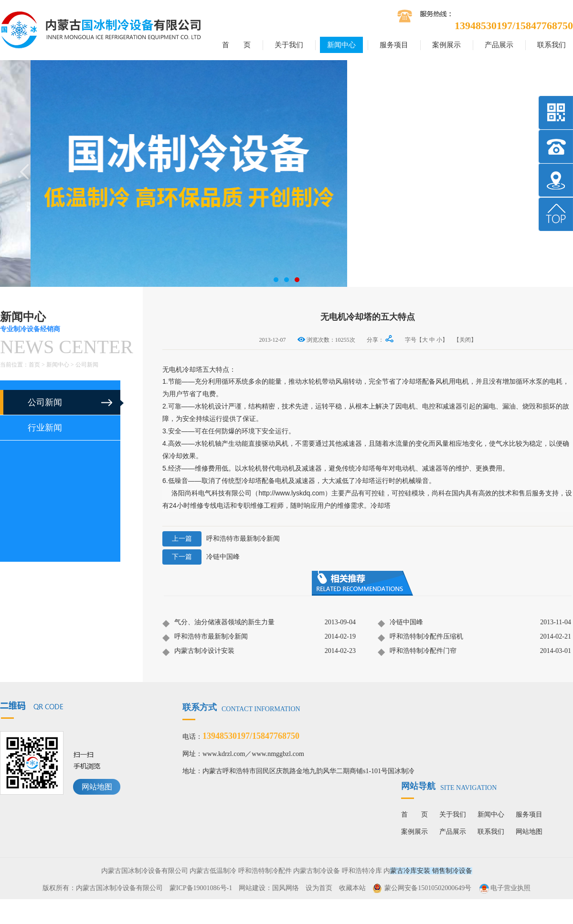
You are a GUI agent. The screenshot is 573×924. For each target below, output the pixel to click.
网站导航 (449, 786)
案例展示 (446, 45)
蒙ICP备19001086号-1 (201, 888)
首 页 (236, 45)
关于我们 (289, 45)
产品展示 (499, 45)
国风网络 (286, 888)
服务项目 (394, 45)
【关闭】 (465, 340)
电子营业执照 (504, 888)
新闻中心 (341, 45)
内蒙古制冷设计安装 (198, 651)
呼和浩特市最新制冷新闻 (221, 539)
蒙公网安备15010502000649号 (428, 888)
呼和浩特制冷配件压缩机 (420, 637)
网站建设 (252, 888)
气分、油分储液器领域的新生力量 (218, 623)
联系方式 (241, 707)
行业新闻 (45, 428)
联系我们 (552, 45)
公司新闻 (87, 365)
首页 (34, 365)
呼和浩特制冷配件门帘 (417, 651)
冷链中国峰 (201, 557)
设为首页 (319, 888)
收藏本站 (352, 888)
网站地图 (97, 787)
